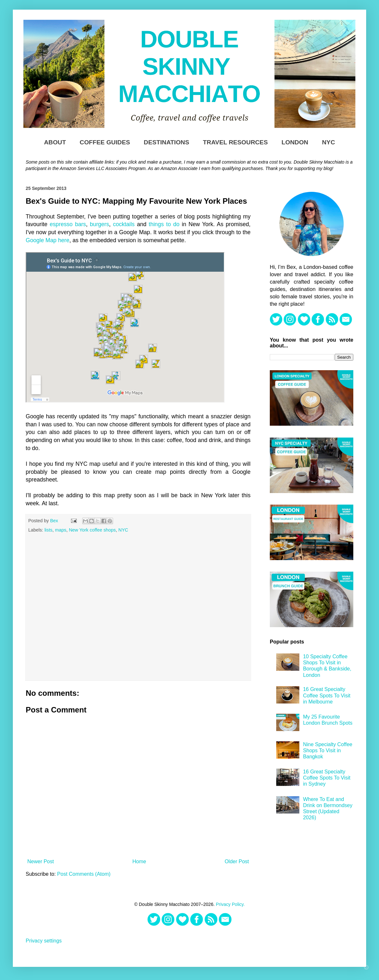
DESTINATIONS (167, 142)
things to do (164, 224)
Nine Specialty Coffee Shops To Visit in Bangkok (328, 750)
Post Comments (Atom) (84, 874)
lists (48, 530)
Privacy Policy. (230, 904)
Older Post (237, 861)
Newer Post (41, 861)
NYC (329, 142)
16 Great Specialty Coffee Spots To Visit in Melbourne (327, 695)
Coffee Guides (105, 142)
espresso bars (68, 224)
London (295, 142)
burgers (100, 224)
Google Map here (48, 240)
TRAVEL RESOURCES (235, 142)
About (55, 142)
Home (139, 861)
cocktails (124, 224)
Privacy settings (44, 941)
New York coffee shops (92, 530)
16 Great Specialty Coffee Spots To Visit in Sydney (327, 778)
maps (61, 530)
